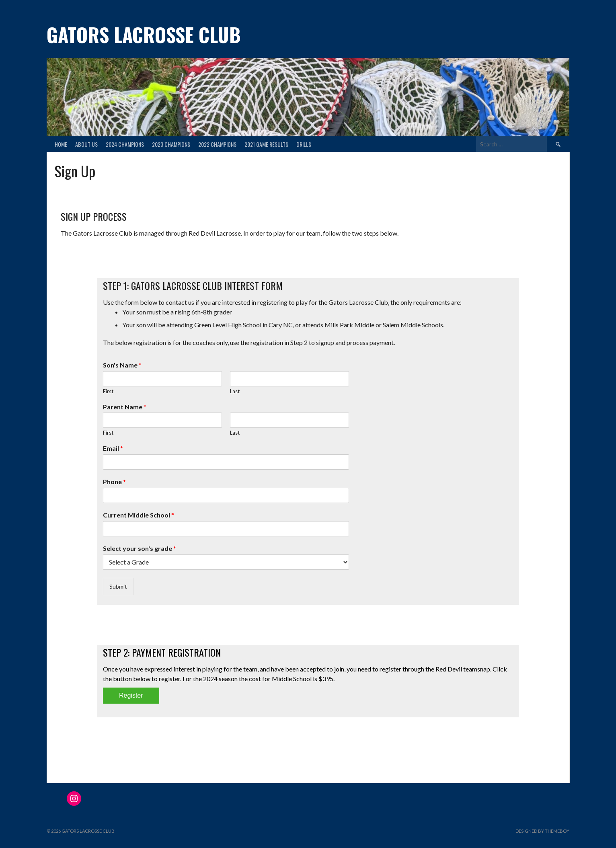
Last (235, 391)
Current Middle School (139, 515)
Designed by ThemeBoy (542, 831)
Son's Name (122, 365)
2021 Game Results (266, 144)
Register (131, 695)
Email (113, 448)
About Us (86, 144)
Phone (114, 481)
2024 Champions (125, 144)
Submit (118, 586)
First (108, 391)
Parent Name (125, 407)
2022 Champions (217, 144)
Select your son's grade (140, 548)
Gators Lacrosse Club (144, 34)
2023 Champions (171, 144)
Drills (304, 144)
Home (61, 144)
